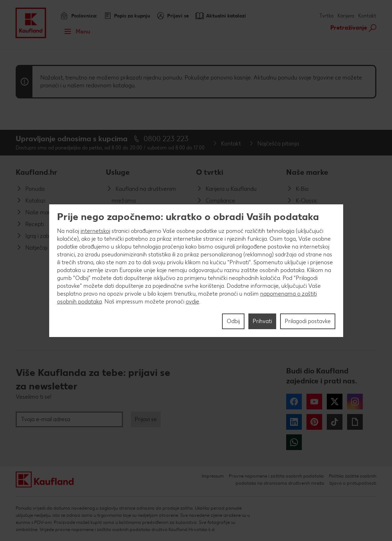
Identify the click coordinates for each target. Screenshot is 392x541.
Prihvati (262, 321)
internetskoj (95, 231)
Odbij (233, 321)
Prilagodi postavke (308, 321)
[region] (196, 271)
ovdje (192, 302)
